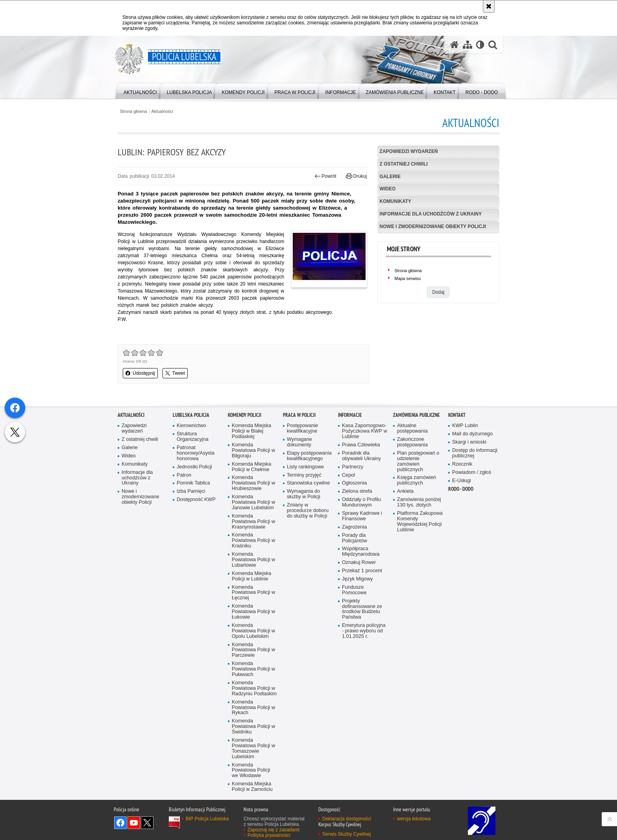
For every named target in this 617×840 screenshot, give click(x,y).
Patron (184, 542)
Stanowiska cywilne (308, 550)
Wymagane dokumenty (299, 509)
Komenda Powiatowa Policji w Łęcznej (253, 659)
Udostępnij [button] (140, 373)
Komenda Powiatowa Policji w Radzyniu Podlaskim (254, 755)
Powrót (325, 176)
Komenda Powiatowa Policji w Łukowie (253, 678)
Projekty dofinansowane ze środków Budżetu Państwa (362, 676)
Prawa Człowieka (361, 511)
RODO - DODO (461, 555)
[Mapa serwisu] (467, 45)
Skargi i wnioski (469, 509)
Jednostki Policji (194, 533)
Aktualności (162, 111)
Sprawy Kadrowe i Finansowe (362, 583)
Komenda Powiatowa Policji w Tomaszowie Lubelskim (253, 815)
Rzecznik (462, 531)
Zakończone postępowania (412, 509)
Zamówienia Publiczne (417, 482)
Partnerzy (353, 533)
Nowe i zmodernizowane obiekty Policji (433, 227)
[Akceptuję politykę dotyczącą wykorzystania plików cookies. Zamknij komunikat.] (489, 6)
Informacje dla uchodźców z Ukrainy (431, 214)
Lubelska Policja (191, 482)
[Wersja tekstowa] (480, 45)
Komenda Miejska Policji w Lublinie (251, 643)
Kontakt (457, 482)
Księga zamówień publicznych (417, 547)
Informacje (350, 482)
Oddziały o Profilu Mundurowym (361, 569)
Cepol (348, 542)
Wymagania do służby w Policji (304, 561)
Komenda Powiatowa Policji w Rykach (253, 774)
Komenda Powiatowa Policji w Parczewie (253, 717)
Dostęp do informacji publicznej (475, 520)
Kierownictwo (191, 492)
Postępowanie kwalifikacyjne (302, 495)
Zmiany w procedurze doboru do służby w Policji (308, 577)
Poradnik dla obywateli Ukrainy (361, 522)
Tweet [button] (175, 373)
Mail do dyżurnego (472, 500)
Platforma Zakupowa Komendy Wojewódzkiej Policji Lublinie (420, 588)
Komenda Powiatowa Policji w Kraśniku (253, 607)
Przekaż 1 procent (362, 637)
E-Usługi (462, 547)
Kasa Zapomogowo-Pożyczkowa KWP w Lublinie (365, 498)
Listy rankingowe (305, 533)
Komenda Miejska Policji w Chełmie (251, 533)
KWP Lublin (465, 492)
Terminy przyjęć (304, 542)
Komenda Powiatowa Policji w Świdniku (253, 793)
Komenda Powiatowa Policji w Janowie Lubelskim (253, 569)
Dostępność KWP (196, 566)
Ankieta (405, 558)
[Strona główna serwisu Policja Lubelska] (454, 45)
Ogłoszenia (354, 550)
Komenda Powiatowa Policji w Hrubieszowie (253, 550)
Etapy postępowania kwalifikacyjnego (309, 522)
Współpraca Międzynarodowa (361, 618)
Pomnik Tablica (193, 550)
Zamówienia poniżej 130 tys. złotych (419, 569)
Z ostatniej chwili (404, 164)
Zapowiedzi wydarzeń (409, 151)
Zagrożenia (354, 594)
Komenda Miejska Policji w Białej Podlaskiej (251, 498)
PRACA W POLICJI (299, 482)
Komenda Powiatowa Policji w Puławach (253, 736)
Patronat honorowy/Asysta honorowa (196, 520)
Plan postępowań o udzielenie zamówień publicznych (418, 528)
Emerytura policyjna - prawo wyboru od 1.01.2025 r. (364, 697)
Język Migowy (357, 646)
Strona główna (133, 111)
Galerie (390, 177)
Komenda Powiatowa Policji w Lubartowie (253, 626)
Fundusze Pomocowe (354, 657)
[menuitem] (140, 91)
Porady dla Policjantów (355, 605)
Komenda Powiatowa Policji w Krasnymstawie (253, 588)
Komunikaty (395, 201)
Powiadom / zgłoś (472, 539)
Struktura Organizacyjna (193, 503)
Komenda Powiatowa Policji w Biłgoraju (253, 517)
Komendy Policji (245, 482)
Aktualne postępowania (412, 495)
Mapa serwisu (408, 278)
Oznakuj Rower (359, 629)
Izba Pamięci (191, 558)
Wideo (388, 189)
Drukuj (356, 176)
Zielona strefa (357, 558)
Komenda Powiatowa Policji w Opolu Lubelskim (253, 697)
